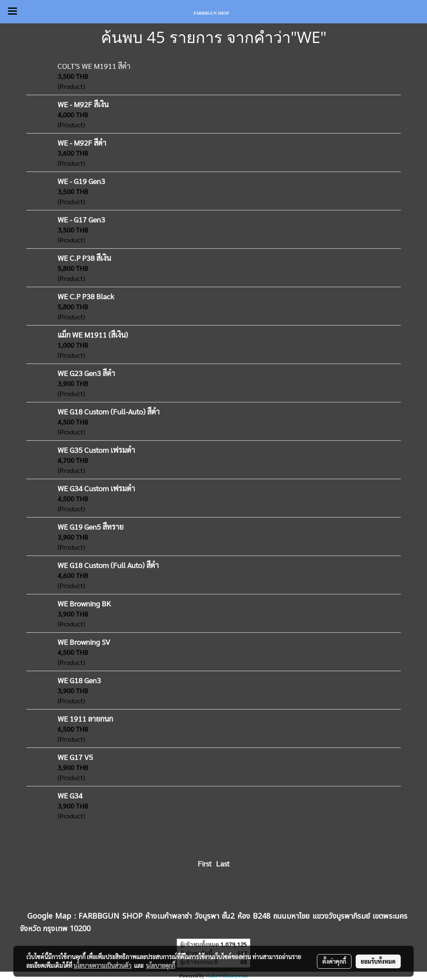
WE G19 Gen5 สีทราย (90, 527)
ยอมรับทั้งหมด (378, 961)
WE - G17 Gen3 (81, 219)
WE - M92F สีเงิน (83, 104)
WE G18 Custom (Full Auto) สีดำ (108, 565)
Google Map (49, 916)
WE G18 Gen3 (79, 680)
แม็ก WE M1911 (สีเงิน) (93, 335)
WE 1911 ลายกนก (85, 719)
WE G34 (70, 795)
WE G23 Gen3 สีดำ (86, 373)
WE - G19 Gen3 (81, 181)
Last (223, 863)
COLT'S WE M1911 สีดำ (94, 66)
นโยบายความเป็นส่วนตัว (102, 965)
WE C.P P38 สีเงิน (84, 258)
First (205, 863)
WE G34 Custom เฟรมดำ (96, 488)
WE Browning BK (84, 603)
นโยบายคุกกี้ (161, 965)
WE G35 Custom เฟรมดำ (96, 450)
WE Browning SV (84, 642)
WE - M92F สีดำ (82, 143)
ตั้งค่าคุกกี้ (334, 961)
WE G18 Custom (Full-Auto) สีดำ (109, 411)
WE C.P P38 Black (86, 296)
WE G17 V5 (75, 757)
